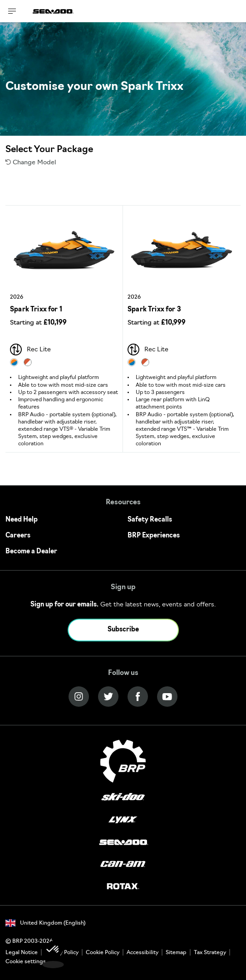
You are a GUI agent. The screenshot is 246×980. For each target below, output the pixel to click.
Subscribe (123, 630)
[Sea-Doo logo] (53, 11)
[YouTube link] (167, 697)
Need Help (22, 520)
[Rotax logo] (123, 887)
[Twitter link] (108, 697)
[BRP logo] (123, 761)
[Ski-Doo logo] (123, 798)
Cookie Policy (103, 953)
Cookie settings (26, 962)
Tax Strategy (210, 953)
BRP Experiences (154, 536)
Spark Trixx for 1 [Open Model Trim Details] (36, 310)
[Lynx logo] (123, 820)
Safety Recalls (150, 520)
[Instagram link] (79, 697)
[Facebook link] (138, 697)
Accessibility (143, 953)
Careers (18, 536)
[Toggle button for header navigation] (12, 11)
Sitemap (176, 953)
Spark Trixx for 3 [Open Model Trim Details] (154, 310)
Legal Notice (22, 953)
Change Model (31, 163)
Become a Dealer (31, 552)
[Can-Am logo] (123, 864)
